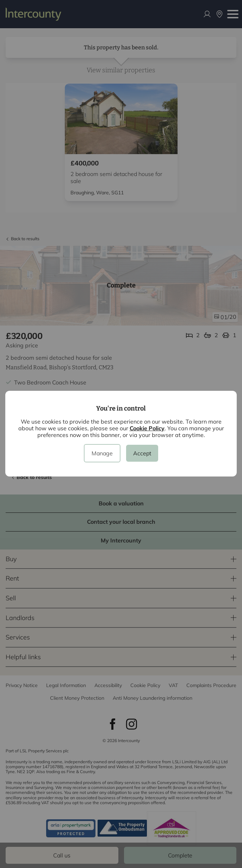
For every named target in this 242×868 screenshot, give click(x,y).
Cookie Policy (147, 428)
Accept (142, 453)
